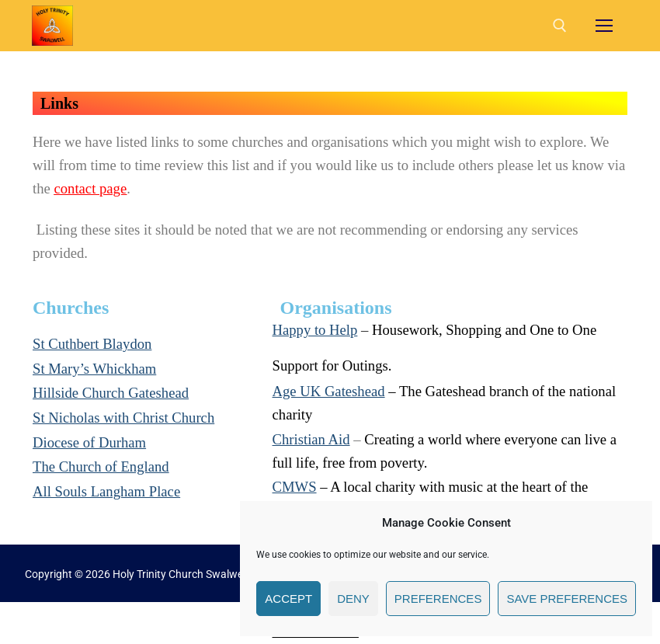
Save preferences (567, 599)
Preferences (438, 599)
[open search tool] (560, 26)
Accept (288, 599)
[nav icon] (604, 26)
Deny (353, 599)
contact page (90, 188)
